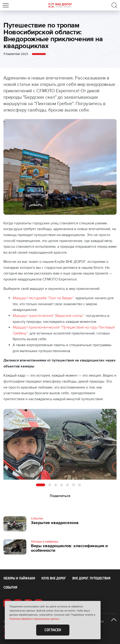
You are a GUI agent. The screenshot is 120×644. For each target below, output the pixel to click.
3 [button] (56, 485)
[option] (60, 444)
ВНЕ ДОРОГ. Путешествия (91, 578)
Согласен (53, 630)
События (10, 587)
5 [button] (68, 485)
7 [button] (79, 485)
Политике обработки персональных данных (34, 619)
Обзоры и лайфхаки (19, 578)
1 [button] (41, 485)
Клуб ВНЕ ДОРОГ (54, 578)
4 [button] (62, 485)
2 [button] (50, 485)
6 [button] (74, 485)
